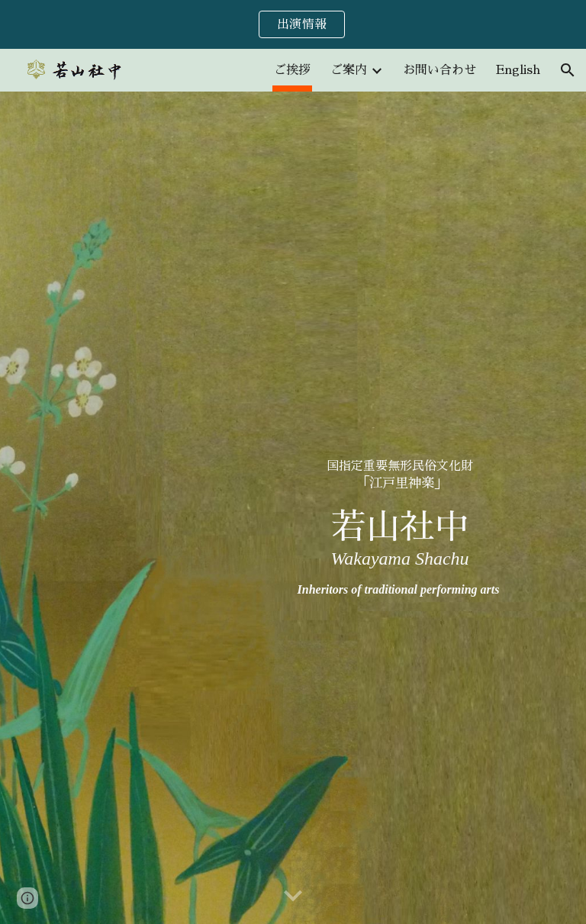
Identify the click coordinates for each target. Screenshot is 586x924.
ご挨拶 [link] (292, 70)
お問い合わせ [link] (439, 70)
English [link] (518, 70)
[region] (293, 24)
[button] (568, 70)
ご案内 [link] (349, 70)
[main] (399, 508)
